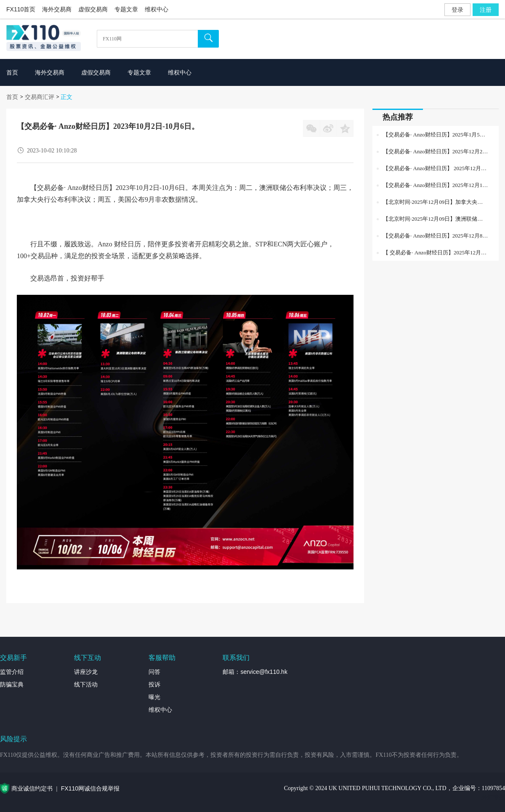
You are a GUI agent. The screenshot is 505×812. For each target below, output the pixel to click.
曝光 (154, 697)
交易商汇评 (40, 97)
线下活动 (86, 684)
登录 (457, 10)
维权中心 (157, 9)
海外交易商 (57, 9)
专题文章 (126, 9)
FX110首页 (21, 9)
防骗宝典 (12, 684)
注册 (486, 10)
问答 (154, 672)
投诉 (154, 684)
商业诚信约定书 (32, 788)
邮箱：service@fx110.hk (255, 672)
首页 (12, 97)
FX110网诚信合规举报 (90, 788)
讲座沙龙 (86, 672)
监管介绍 (12, 672)
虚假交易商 (93, 9)
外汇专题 (493, 797)
